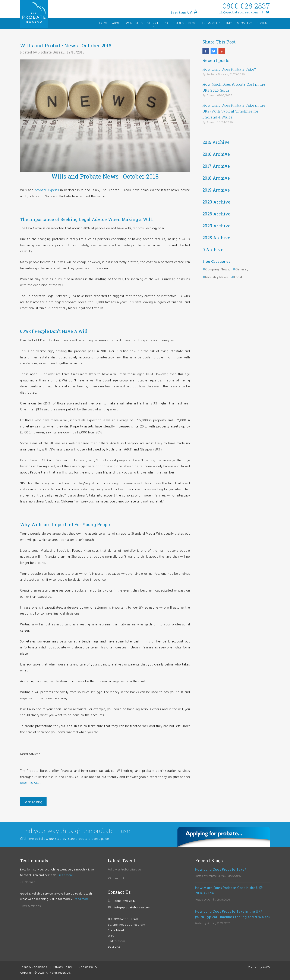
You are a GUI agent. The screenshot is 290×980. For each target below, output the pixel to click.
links (229, 23)
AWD (266, 968)
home (104, 23)
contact (263, 23)
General (241, 270)
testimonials (211, 23)
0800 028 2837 (125, 901)
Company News (217, 270)
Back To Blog (33, 802)
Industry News (216, 277)
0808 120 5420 (31, 783)
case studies (174, 23)
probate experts (47, 190)
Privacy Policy (63, 967)
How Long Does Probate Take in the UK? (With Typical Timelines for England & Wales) (234, 111)
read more (66, 875)
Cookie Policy (88, 967)
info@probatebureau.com (238, 12)
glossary (245, 23)
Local (238, 277)
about (117, 23)
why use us (135, 23)
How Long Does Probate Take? (229, 69)
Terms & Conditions (33, 967)
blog (192, 23)
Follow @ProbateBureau (124, 870)
